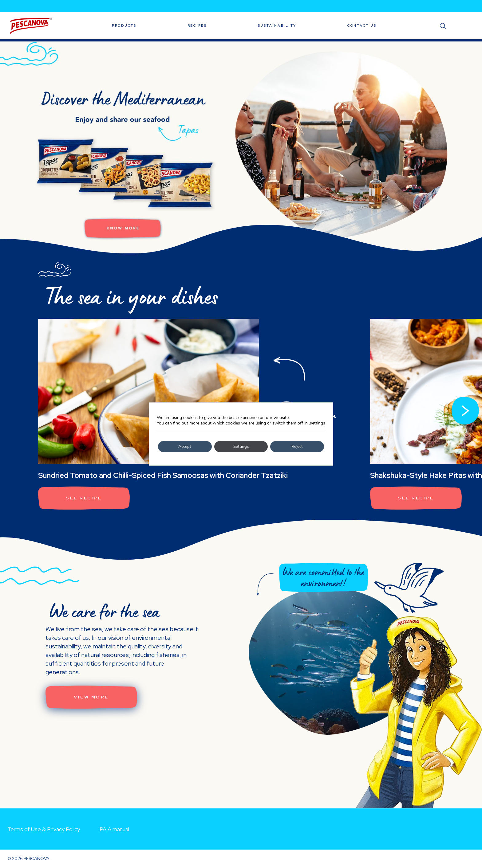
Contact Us (362, 25)
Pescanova (31, 26)
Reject (297, 446)
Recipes (197, 25)
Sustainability (277, 25)
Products (124, 25)
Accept (185, 446)
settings (318, 423)
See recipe (85, 498)
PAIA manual (114, 829)
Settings (241, 446)
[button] (465, 411)
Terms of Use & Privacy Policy (44, 829)
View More (92, 698)
